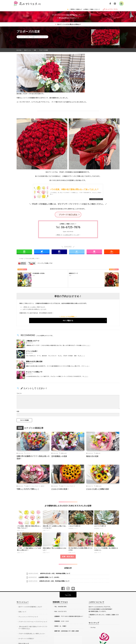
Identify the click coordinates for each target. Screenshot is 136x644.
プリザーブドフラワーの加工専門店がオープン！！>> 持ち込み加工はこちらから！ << (68, 16)
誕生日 (43, 486)
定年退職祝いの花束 (59, 456)
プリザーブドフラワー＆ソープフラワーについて (33, 622)
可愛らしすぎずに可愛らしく (28, 489)
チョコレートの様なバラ (34, 372)
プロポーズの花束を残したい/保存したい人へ (32, 633)
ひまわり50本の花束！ (60, 489)
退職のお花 (64, 453)
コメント (19, 394)
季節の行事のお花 (24, 643)
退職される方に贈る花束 (34, 362)
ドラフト (28, 453)
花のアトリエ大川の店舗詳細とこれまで (30, 607)
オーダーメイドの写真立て (26, 638)
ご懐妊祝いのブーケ (33, 341)
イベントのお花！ (32, 351)
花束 (28, 37)
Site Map (93, 628)
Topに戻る (68, 595)
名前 (18, 412)
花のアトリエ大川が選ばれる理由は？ (68, 24)
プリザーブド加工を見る (68, 215)
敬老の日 (98, 453)
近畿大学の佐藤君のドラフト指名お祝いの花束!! (33, 458)
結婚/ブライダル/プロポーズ (39, 37)
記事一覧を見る (68, 557)
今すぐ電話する (68, 321)
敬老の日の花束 (92, 456)
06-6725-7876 (71, 227)
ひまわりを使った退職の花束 (98, 489)
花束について (22, 612)
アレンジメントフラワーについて (28, 617)
